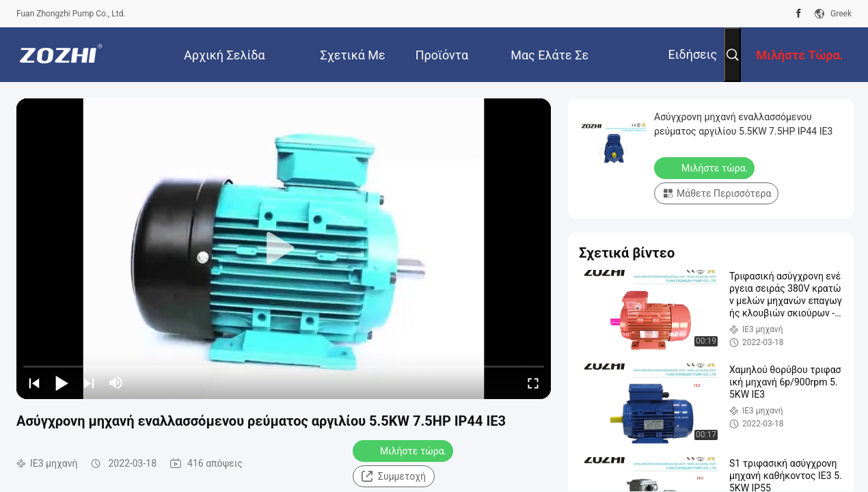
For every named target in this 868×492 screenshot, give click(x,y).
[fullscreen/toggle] (533, 383)
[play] (284, 249)
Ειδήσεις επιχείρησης (682, 65)
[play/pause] (62, 383)
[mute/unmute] (116, 383)
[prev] (34, 383)
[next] (89, 383)
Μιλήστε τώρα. (404, 450)
